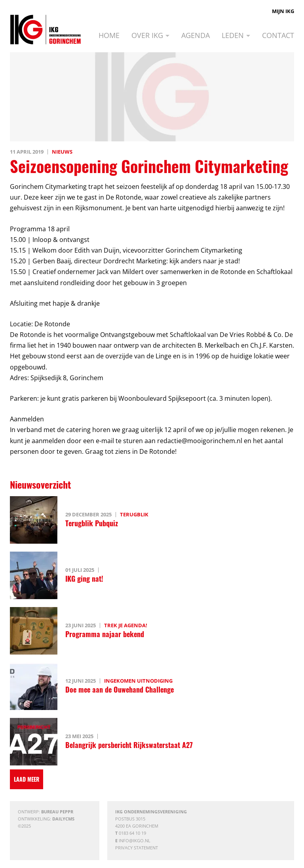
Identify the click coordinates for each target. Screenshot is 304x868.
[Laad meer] (27, 779)
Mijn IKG (283, 11)
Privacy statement (137, 848)
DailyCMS (63, 819)
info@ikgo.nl (135, 840)
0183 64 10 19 (132, 833)
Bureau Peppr (57, 812)
